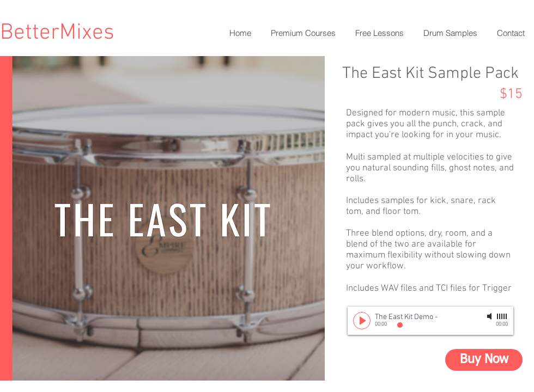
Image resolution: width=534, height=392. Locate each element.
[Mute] (490, 316)
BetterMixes (57, 33)
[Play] (362, 321)
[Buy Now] (484, 360)
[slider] (502, 316)
